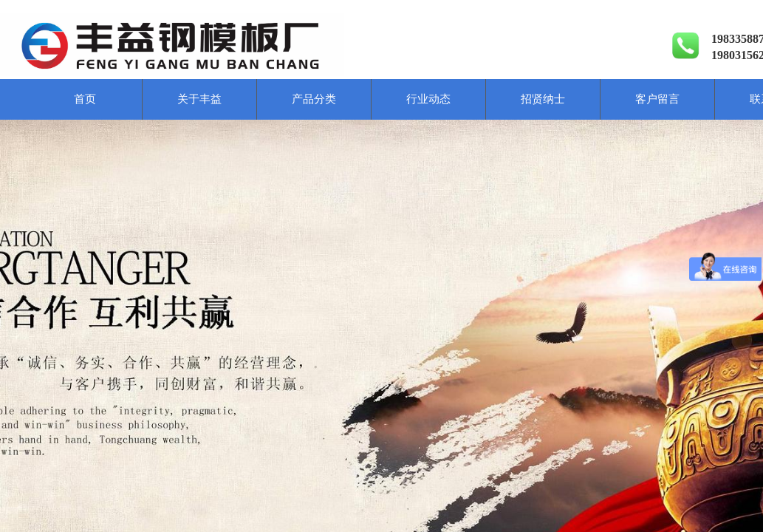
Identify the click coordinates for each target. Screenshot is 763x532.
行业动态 (428, 99)
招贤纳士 (543, 99)
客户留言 (657, 99)
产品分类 (314, 99)
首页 (85, 99)
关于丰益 (199, 99)
